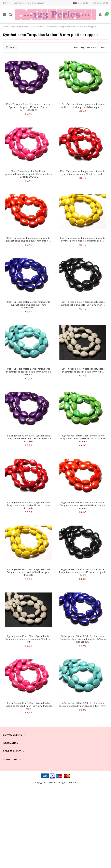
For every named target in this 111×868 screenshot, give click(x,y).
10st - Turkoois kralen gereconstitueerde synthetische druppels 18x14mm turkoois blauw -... (28, 372)
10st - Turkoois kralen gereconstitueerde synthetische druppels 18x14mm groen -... (83, 106)
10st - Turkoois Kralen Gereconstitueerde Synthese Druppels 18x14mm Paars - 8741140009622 (28, 107)
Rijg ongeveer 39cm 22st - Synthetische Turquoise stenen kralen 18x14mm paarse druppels (28, 439)
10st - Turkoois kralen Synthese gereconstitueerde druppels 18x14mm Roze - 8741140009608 (28, 174)
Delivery (7, 3)
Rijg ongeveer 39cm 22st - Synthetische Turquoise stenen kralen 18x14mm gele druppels (28, 572)
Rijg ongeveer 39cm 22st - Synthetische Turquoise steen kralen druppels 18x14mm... (83, 704)
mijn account (38, 3)
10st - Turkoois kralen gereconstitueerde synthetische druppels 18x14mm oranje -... (28, 239)
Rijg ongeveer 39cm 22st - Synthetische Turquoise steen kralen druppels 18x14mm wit (28, 639)
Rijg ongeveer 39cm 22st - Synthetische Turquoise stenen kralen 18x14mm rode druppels (28, 505)
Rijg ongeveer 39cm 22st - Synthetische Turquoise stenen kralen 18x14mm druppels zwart (83, 572)
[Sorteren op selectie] (85, 48)
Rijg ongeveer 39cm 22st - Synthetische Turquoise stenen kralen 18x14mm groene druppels (83, 439)
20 (103, 47)
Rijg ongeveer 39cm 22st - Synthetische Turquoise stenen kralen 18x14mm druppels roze (28, 706)
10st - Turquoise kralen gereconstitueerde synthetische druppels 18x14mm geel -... (83, 239)
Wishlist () (101, 3)
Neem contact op (21, 3)
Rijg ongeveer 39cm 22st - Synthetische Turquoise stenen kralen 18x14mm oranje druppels (83, 505)
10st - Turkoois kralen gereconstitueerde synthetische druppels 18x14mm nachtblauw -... (28, 305)
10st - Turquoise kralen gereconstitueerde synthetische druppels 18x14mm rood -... (83, 172)
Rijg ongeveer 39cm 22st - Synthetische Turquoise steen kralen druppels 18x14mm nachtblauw (83, 639)
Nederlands (82, 3)
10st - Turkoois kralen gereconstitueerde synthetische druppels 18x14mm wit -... (83, 370)
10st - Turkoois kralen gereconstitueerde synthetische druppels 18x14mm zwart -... (83, 303)
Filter (10, 47)
